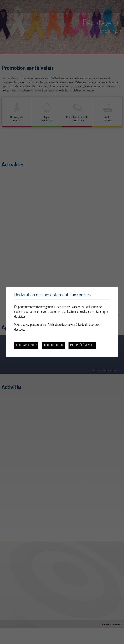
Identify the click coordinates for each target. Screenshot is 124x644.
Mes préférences (82, 345)
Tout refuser (53, 345)
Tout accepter (26, 345)
